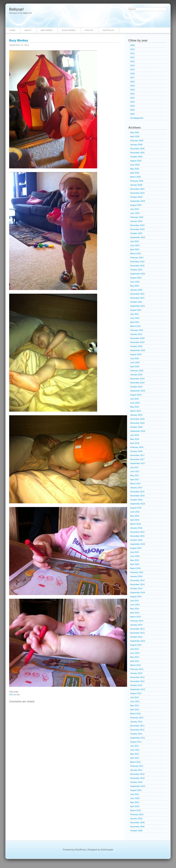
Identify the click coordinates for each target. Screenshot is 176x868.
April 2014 (135, 613)
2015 (132, 70)
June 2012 (135, 701)
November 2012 (137, 681)
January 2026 (136, 145)
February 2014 (137, 621)
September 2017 (138, 463)
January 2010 (136, 818)
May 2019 (135, 407)
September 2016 (138, 504)
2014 (132, 65)
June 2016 (135, 512)
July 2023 (134, 241)
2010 (132, 49)
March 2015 (135, 568)
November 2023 (137, 229)
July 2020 (134, 358)
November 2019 (137, 383)
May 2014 (135, 609)
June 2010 (135, 798)
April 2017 (135, 479)
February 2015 (137, 572)
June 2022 (135, 282)
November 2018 (137, 423)
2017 (132, 78)
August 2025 (136, 161)
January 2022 (136, 290)
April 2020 (135, 366)
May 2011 (135, 754)
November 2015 (137, 536)
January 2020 (136, 375)
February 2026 (137, 141)
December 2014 (137, 580)
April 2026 (135, 136)
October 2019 (136, 387)
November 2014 (137, 584)
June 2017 (135, 471)
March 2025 (135, 177)
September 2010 (138, 786)
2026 (132, 114)
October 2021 (136, 302)
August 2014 (136, 597)
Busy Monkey (19, 40)
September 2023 (138, 237)
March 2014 (135, 617)
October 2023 (136, 233)
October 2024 (136, 197)
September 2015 (138, 544)
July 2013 (134, 649)
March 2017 (135, 484)
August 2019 (136, 395)
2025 (132, 110)
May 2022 (135, 286)
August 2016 (136, 508)
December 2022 (137, 262)
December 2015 (137, 532)
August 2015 (136, 548)
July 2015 (134, 552)
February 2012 (137, 718)
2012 (132, 57)
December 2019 (137, 379)
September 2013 (138, 641)
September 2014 (138, 592)
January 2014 (136, 625)
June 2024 (135, 213)
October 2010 (136, 782)
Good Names (69, 30)
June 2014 (135, 605)
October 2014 (136, 588)
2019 (132, 86)
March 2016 (135, 524)
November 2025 (137, 153)
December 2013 (137, 629)
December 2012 (137, 677)
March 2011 (135, 762)
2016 (132, 74)
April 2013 (135, 661)
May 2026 (135, 132)
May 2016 (135, 516)
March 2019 (135, 411)
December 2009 (137, 823)
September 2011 (138, 738)
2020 (132, 90)
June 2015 (135, 556)
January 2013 (136, 673)
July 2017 (134, 467)
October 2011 (136, 734)
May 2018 (135, 439)
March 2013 (135, 665)
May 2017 (135, 475)
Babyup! (16, 9)
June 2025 (135, 165)
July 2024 (134, 209)
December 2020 (137, 338)
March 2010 (135, 810)
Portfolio (108, 30)
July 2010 (134, 794)
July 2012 (134, 697)
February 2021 (137, 330)
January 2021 (136, 334)
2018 (132, 82)
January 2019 (136, 415)
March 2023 (135, 254)
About (28, 30)
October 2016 (136, 500)
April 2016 (135, 520)
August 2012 (136, 693)
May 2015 (135, 560)
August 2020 (136, 354)
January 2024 (136, 221)
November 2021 (137, 298)
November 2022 (137, 266)
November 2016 (137, 496)
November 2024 (137, 193)
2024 (132, 106)
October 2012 (136, 685)
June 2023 (135, 245)
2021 (132, 94)
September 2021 (138, 306)
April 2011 (135, 758)
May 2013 (135, 657)
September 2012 (138, 689)
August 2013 (136, 645)
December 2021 (137, 294)
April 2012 (135, 710)
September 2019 (138, 391)
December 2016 (137, 492)
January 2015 (136, 576)
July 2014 (134, 601)
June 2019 (135, 403)
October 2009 (136, 831)
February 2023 (137, 258)
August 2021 (136, 310)
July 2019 (134, 399)
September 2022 (138, 274)
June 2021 (135, 318)
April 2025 (135, 173)
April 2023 (135, 249)
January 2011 (136, 770)
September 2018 (138, 431)
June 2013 (135, 653)
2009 (132, 45)
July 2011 (134, 746)
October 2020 (136, 346)
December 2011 (137, 726)
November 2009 (137, 827)
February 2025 (137, 181)
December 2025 (137, 149)
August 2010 (136, 790)
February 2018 (137, 447)
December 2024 (137, 189)
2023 (132, 102)
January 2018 (136, 451)
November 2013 (137, 633)
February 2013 (137, 669)
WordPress (81, 850)
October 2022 (136, 270)
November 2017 (137, 459)
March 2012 (135, 714)
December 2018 (137, 419)
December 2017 (137, 455)
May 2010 (135, 802)
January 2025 (136, 185)
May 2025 (135, 169)
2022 (132, 98)
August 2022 (136, 278)
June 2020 (135, 362)
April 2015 (135, 564)
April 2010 (135, 806)
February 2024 (137, 217)
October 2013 (136, 637)
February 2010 (137, 814)
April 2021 (135, 322)
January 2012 (136, 722)
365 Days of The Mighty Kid (20, 13)
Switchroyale (107, 850)
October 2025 (136, 157)
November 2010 (137, 778)
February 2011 (137, 766)
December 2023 (137, 225)
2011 (11, 695)
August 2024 (136, 205)
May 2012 (135, 705)
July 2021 (134, 314)
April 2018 (135, 443)
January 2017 (136, 488)
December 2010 (137, 774)
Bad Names (47, 30)
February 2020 (137, 371)
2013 (132, 61)
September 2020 (138, 350)
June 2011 (135, 750)
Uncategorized (137, 118)
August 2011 (136, 742)
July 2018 (134, 435)
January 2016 (136, 528)
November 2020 (137, 342)
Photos (89, 30)
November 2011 (137, 730)
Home (12, 30)
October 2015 (136, 540)
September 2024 (138, 201)
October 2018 (136, 427)
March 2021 (135, 326)
